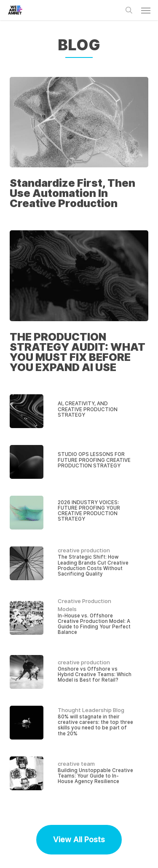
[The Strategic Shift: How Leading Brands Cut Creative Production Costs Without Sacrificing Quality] (79, 563)
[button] (146, 10)
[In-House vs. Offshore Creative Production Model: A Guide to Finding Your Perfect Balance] (79, 618)
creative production (84, 550)
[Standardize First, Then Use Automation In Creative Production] (79, 145)
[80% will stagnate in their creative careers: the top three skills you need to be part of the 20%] (79, 723)
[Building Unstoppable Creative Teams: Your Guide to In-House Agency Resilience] (79, 773)
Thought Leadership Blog (91, 710)
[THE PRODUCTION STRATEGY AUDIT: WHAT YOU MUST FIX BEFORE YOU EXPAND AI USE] (79, 304)
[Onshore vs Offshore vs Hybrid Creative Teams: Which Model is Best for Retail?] (79, 672)
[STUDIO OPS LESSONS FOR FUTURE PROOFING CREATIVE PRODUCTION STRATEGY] (79, 462)
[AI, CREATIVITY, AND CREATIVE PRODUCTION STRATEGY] (79, 411)
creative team (76, 764)
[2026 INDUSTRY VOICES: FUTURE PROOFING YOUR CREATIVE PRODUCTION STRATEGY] (79, 513)
